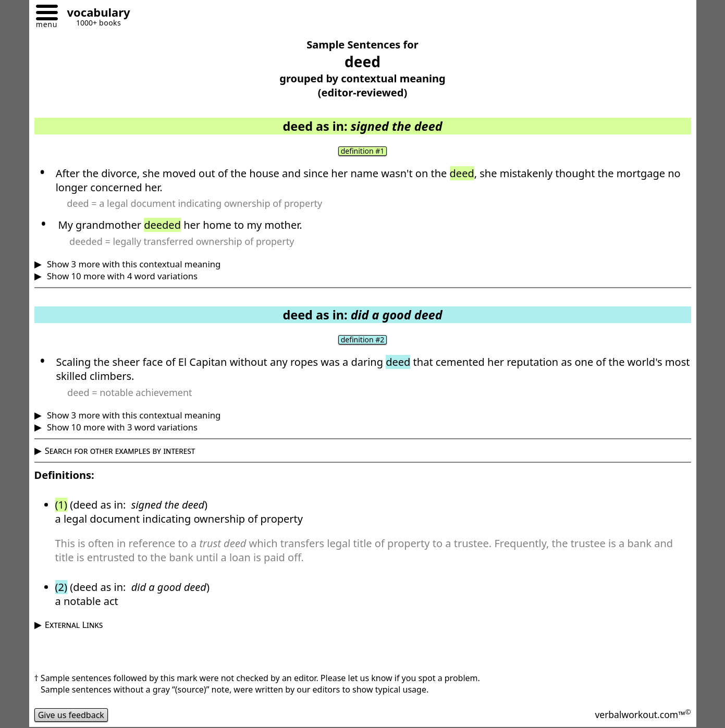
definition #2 (363, 340)
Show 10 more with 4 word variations (121, 276)
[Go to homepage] (95, 14)
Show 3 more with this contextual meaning (133, 264)
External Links (74, 625)
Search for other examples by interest (120, 451)
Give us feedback (71, 715)
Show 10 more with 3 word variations (121, 427)
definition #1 (363, 151)
